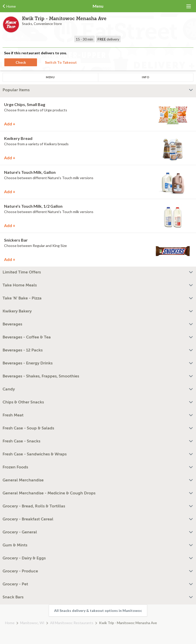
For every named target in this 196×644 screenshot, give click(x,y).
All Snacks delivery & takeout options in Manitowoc (98, 610)
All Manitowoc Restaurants (72, 623)
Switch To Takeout (61, 62)
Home (10, 623)
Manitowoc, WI (32, 623)
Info (146, 77)
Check (21, 62)
